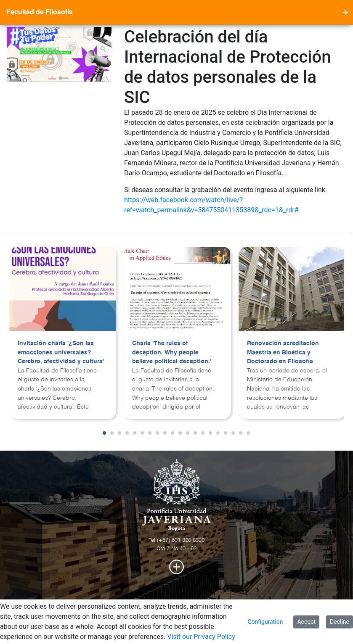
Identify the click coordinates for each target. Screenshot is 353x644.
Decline (340, 622)
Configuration (265, 622)
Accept (306, 622)
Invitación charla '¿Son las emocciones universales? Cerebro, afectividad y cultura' (61, 352)
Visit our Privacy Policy (201, 637)
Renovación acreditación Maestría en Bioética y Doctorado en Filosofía (283, 352)
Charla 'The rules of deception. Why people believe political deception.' (172, 352)
